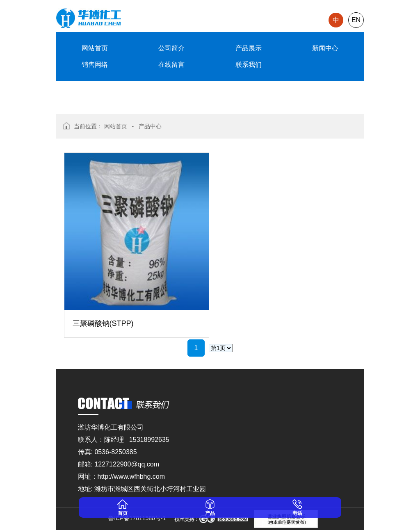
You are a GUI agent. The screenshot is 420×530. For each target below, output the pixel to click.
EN (356, 20)
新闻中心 (325, 48)
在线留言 (171, 65)
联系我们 (249, 65)
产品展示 (249, 48)
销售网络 (95, 65)
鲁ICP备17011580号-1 (135, 518)
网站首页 (95, 48)
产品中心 (150, 126)
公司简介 (171, 48)
